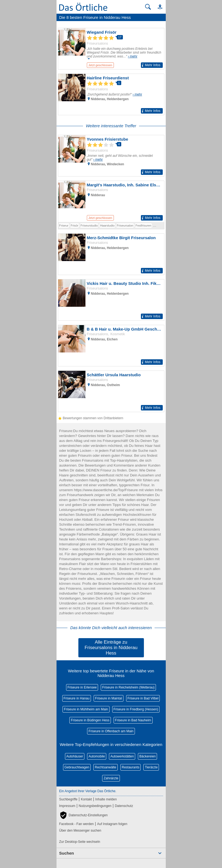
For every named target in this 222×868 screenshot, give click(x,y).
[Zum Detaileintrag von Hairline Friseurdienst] (111, 94)
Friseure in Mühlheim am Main (86, 709)
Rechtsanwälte (106, 767)
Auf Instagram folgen (112, 824)
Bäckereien (147, 756)
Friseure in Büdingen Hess (90, 720)
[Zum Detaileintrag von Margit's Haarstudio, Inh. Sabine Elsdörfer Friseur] (111, 201)
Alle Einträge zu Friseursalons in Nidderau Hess (111, 648)
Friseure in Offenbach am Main (111, 731)
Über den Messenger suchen (80, 831)
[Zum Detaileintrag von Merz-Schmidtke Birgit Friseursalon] (111, 254)
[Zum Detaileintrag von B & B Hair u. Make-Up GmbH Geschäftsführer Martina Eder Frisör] (111, 346)
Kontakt (86, 799)
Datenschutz (124, 806)
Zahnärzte (111, 778)
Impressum (67, 806)
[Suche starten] (148, 7)
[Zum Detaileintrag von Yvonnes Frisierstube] (111, 156)
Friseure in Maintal (109, 698)
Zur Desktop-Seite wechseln (80, 842)
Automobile (97, 756)
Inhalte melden (106, 799)
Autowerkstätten (122, 756)
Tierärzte (151, 767)
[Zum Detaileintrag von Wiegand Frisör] (111, 49)
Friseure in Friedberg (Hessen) (136, 709)
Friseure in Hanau (77, 698)
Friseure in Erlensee (82, 687)
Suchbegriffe (68, 799)
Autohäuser (75, 756)
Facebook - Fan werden (77, 824)
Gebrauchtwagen (77, 767)
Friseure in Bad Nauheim (133, 720)
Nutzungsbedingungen (95, 806)
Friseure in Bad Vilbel (143, 698)
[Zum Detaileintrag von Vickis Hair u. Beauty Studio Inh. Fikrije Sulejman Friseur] (111, 300)
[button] (158, 7)
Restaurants (131, 767)
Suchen (67, 853)
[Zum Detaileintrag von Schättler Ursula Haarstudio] (111, 391)
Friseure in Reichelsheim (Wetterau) (128, 687)
